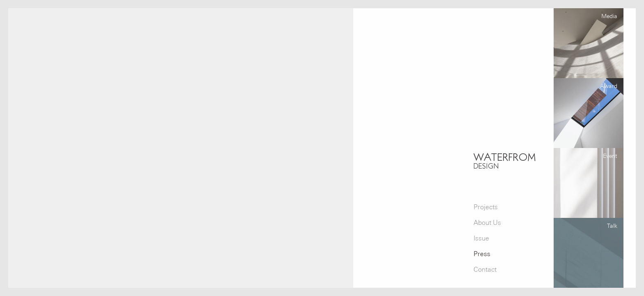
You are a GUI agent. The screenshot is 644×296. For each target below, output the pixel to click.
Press (482, 254)
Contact (485, 269)
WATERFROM (505, 161)
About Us (487, 223)
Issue (481, 238)
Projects (486, 207)
